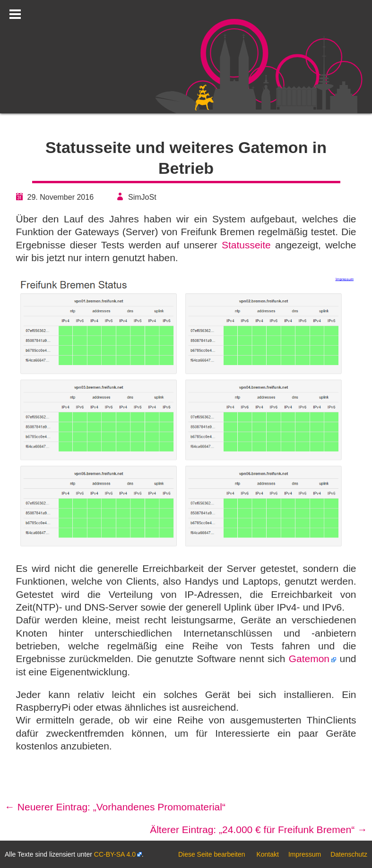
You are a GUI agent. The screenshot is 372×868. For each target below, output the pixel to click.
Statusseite (246, 245)
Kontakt (267, 854)
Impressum (305, 854)
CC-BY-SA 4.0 (115, 854)
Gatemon (309, 659)
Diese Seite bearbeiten (212, 854)
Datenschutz (349, 854)
